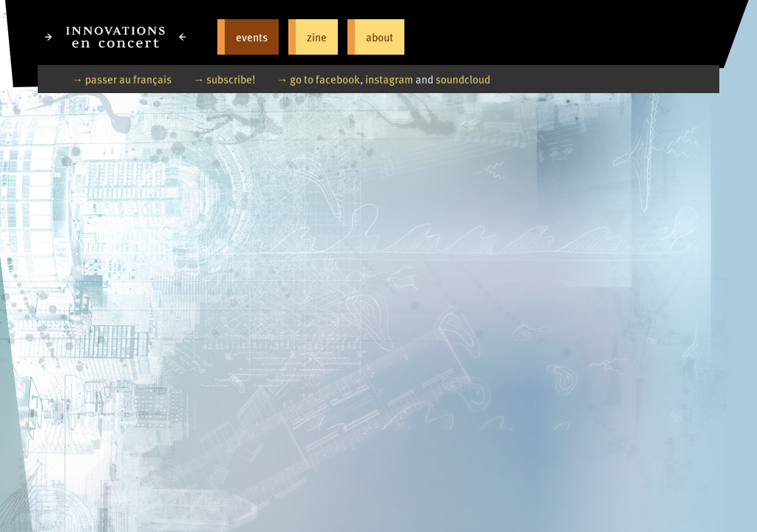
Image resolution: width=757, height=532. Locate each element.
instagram (389, 79)
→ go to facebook (318, 79)
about (380, 37)
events (252, 37)
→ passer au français (122, 79)
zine (317, 37)
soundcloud (463, 79)
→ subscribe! (224, 79)
